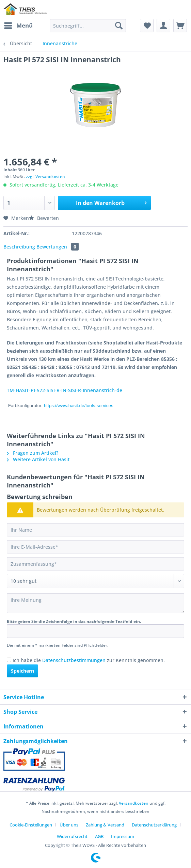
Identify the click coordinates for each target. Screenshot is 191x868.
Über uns (69, 825)
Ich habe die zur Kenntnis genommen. (89, 660)
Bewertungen (58, 247)
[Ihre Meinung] (95, 603)
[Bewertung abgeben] (95, 581)
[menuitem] (18, 26)
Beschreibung (19, 247)
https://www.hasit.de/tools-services (79, 406)
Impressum (123, 836)
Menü (18, 25)
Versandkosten (134, 803)
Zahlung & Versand (105, 825)
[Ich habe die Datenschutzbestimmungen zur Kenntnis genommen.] (9, 660)
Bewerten (44, 218)
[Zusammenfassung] (95, 564)
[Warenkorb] (180, 26)
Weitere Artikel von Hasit (38, 459)
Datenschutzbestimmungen (74, 660)
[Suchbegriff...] (88, 26)
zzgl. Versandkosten (45, 176)
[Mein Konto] (163, 26)
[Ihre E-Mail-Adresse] (95, 547)
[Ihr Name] (95, 530)
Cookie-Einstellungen (31, 825)
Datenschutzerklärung (154, 825)
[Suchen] (119, 26)
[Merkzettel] (147, 26)
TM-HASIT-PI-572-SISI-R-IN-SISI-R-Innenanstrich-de (65, 390)
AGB (99, 836)
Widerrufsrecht (72, 836)
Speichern (22, 671)
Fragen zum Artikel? (33, 453)
